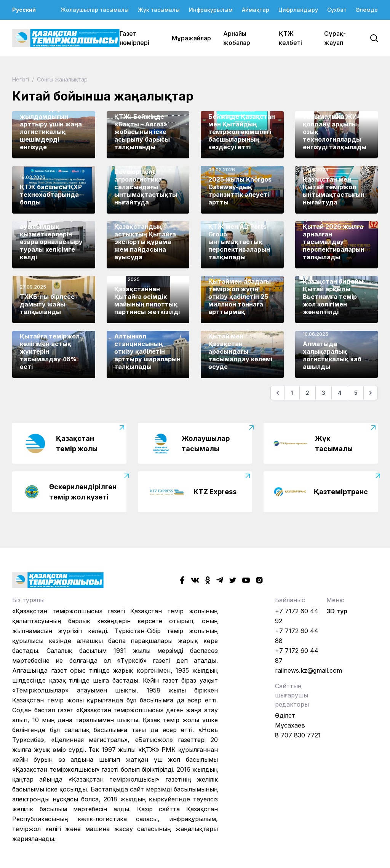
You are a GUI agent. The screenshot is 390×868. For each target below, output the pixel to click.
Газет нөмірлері (134, 38)
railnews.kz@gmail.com (308, 670)
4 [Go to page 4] (340, 393)
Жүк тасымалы (159, 10)
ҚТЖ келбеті (290, 38)
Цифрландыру (298, 10)
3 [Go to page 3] (324, 393)
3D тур (337, 611)
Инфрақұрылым (211, 10)
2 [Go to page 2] (308, 393)
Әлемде (367, 10)
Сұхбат (337, 10)
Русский (24, 10)
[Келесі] (371, 393)
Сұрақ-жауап (335, 38)
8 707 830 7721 (298, 735)
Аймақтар (256, 10)
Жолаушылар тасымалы (95, 10)
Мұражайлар (191, 38)
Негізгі (21, 79)
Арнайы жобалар (237, 38)
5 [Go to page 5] (356, 393)
